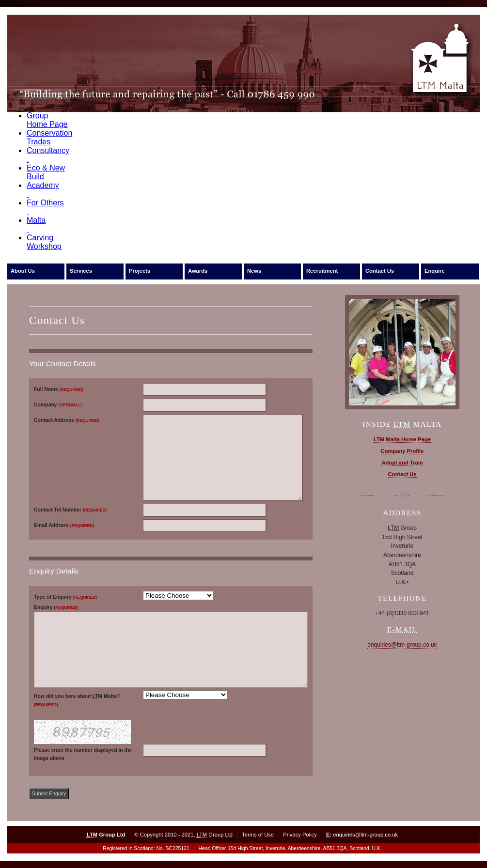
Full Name (59, 389)
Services (81, 271)
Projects (140, 271)
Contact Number (70, 510)
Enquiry (56, 607)
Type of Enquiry (65, 597)
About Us (23, 271)
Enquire (435, 271)
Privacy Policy (300, 835)
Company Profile (402, 451)
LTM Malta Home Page (402, 439)
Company (58, 405)
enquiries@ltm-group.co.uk (402, 645)
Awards (198, 271)
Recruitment (322, 271)
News (254, 271)
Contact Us (380, 271)
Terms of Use (258, 835)
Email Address (64, 525)
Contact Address (67, 420)
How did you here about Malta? (77, 700)
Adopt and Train (402, 463)
